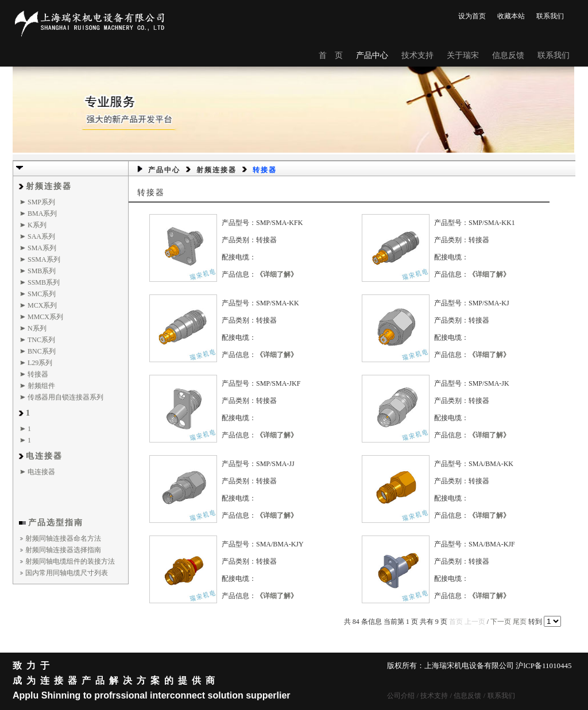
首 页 (331, 55)
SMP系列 (41, 202)
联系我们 (550, 16)
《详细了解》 (277, 274)
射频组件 (41, 386)
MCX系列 (42, 305)
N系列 (37, 328)
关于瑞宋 (463, 55)
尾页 (520, 622)
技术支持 (417, 55)
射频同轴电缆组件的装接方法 (70, 561)
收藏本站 (511, 16)
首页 (456, 622)
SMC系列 (42, 294)
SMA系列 (42, 248)
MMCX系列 (45, 317)
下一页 (501, 622)
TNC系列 (41, 340)
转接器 (38, 374)
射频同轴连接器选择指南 (63, 550)
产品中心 (372, 55)
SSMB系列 (44, 282)
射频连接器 (49, 186)
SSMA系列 (44, 259)
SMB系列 (42, 271)
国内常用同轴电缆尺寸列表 (67, 573)
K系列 (37, 225)
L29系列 (40, 363)
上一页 (475, 622)
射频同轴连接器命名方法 (63, 538)
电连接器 (44, 456)
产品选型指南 (56, 523)
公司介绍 (401, 696)
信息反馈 (508, 55)
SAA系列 (41, 236)
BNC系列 (42, 351)
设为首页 (472, 16)
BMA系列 (42, 214)
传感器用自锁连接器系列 (65, 397)
